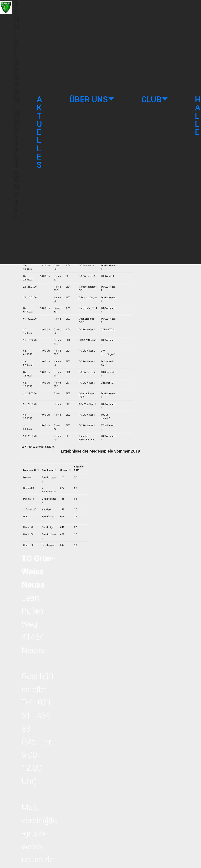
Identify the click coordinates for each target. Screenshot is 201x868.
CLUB (151, 99)
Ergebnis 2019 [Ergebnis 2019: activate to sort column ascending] (83, 365)
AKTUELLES (39, 132)
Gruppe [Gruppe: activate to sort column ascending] (66, 365)
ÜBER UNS (89, 99)
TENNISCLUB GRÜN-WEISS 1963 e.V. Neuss (17, 132)
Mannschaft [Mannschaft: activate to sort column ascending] (30, 365)
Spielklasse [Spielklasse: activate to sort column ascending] (48, 365)
